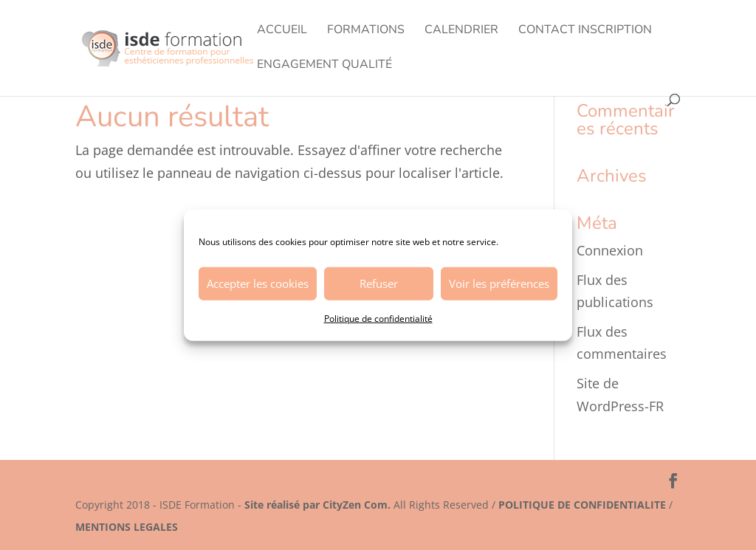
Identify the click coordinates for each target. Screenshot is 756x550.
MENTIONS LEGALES (127, 527)
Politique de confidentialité (378, 318)
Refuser (379, 283)
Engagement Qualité (324, 66)
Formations (366, 31)
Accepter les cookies (258, 283)
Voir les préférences (499, 283)
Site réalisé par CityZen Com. (317, 505)
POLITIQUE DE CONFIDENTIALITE (582, 505)
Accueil (282, 31)
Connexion (610, 250)
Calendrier (461, 31)
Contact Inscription (585, 31)
